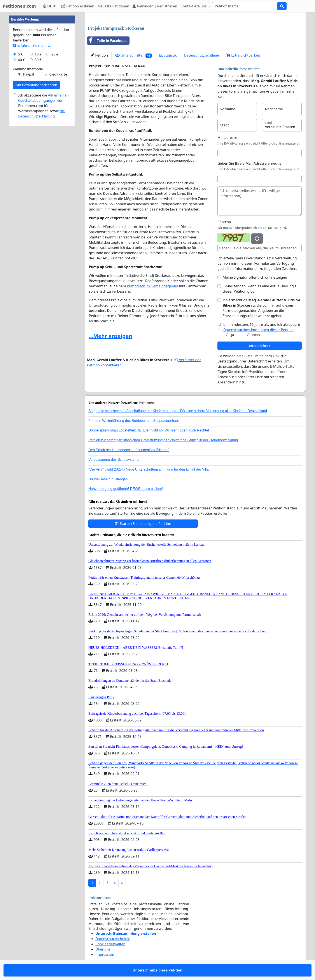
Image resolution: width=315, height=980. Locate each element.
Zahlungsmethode (28, 69)
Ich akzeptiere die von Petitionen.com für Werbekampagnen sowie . (43, 106)
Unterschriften (134, 55)
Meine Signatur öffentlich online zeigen (255, 277)
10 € (38, 54)
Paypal (29, 74)
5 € (20, 54)
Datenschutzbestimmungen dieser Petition (258, 330)
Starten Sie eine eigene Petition (143, 524)
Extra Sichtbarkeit (243, 55)
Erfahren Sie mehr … (32, 45)
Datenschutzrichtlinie (202, 55)
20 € (55, 54)
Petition (99, 55)
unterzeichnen (259, 346)
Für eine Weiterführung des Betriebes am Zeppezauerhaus (134, 421)
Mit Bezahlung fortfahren (36, 85)
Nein (256, 335)
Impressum (105, 954)
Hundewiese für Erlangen (108, 479)
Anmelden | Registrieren (155, 6)
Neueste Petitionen (114, 6)
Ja (233, 335)
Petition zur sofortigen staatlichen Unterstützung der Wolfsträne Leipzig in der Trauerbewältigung (163, 440)
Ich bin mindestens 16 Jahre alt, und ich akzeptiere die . (259, 327)
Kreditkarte (58, 74)
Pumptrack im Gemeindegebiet (152, 286)
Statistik (168, 55)
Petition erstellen (78, 6)
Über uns (103, 949)
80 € (38, 60)
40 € (21, 60)
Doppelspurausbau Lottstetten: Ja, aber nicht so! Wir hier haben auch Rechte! (149, 430)
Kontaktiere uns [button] (194, 6)
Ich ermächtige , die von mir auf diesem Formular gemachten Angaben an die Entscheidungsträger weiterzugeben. (261, 308)
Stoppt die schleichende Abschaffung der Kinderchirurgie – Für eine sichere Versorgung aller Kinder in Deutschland (178, 411)
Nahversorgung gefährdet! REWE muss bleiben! (126, 489)
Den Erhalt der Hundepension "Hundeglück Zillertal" (129, 450)
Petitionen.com (19, 6)
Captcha (224, 222)
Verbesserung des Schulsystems (114, 460)
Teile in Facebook (107, 41)
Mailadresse (227, 138)
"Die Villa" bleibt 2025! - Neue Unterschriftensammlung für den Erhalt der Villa (149, 469)
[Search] (245, 6)
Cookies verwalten (110, 944)
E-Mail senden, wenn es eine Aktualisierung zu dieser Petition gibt (261, 289)
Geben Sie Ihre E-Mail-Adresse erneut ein (251, 163)
